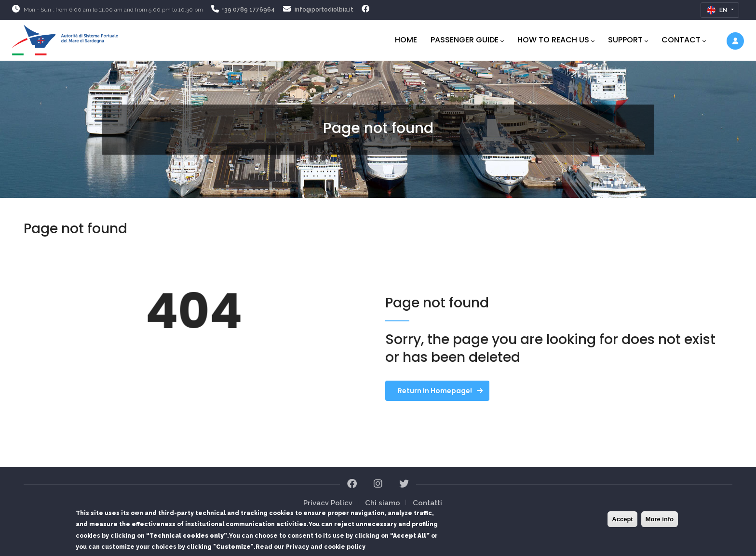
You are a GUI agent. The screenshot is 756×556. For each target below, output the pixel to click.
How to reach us (556, 40)
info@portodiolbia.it (324, 10)
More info (660, 521)
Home (406, 40)
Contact (684, 40)
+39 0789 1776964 (248, 10)
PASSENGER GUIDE (467, 40)
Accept (622, 521)
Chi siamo (383, 503)
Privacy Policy (328, 503)
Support (628, 40)
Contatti (427, 503)
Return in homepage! (435, 391)
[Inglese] (720, 10)
